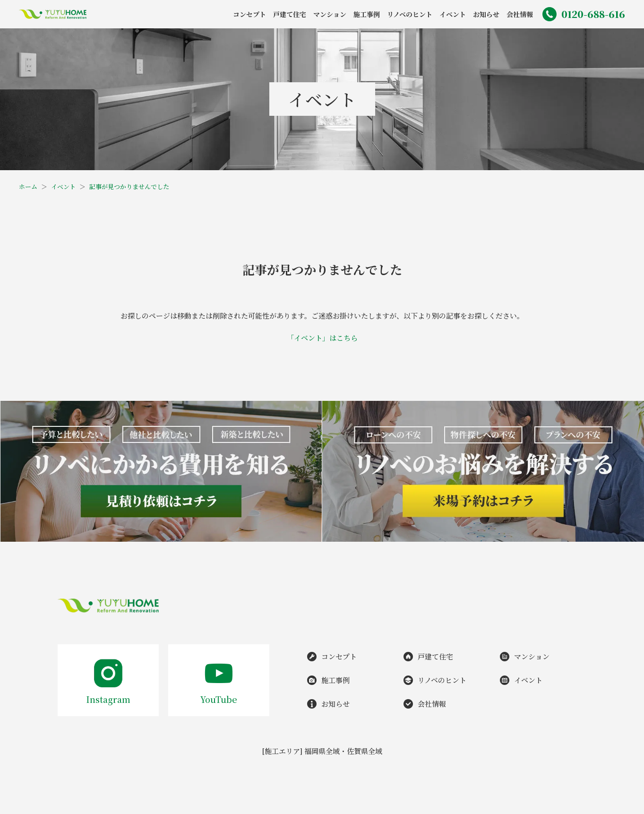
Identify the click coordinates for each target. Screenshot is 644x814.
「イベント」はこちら (322, 338)
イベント (63, 186)
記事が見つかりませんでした (129, 186)
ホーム (28, 186)
